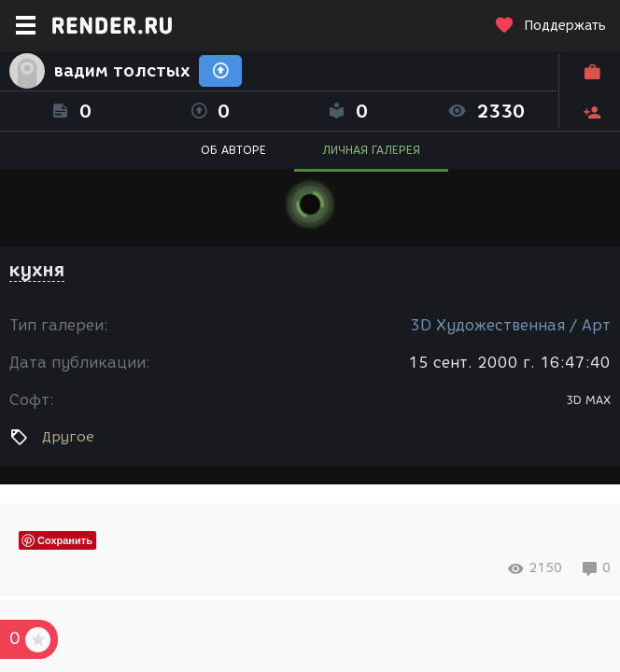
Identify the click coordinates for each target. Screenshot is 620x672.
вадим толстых (122, 71)
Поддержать (550, 26)
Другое (68, 437)
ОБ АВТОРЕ (233, 150)
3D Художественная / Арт (510, 325)
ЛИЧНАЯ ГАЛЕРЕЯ (371, 150)
